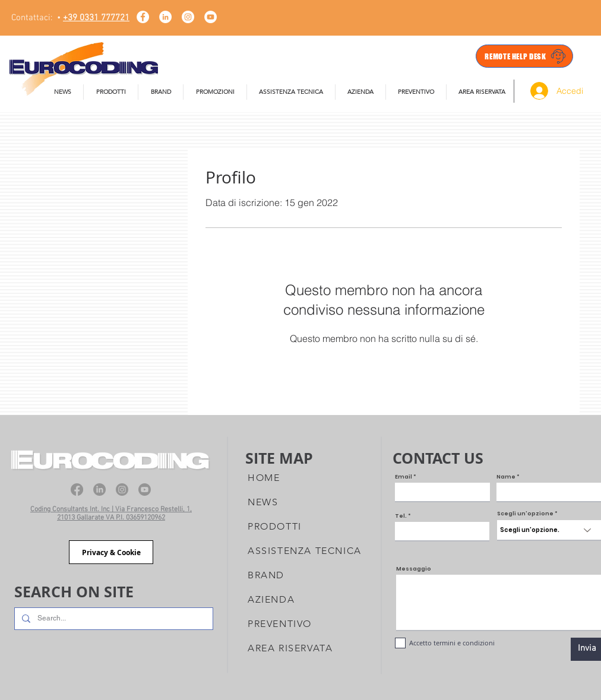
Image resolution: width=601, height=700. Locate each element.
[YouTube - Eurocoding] (211, 17)
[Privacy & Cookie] (111, 552)
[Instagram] (122, 490)
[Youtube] (145, 490)
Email (404, 477)
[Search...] (113, 619)
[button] (291, 92)
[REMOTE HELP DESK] (524, 56)
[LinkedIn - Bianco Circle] (165, 17)
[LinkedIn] (99, 490)
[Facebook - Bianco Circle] (143, 17)
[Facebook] (77, 490)
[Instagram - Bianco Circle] (188, 17)
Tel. (401, 516)
